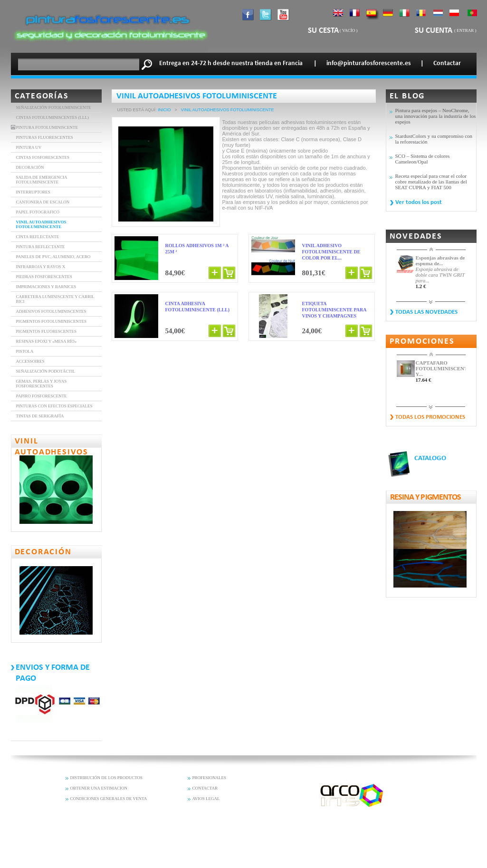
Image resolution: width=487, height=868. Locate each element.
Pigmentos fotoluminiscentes (51, 321)
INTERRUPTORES (33, 192)
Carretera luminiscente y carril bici (55, 299)
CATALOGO (430, 458)
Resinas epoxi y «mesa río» (47, 341)
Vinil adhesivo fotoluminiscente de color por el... (331, 252)
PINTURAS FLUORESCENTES (45, 137)
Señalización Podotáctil (46, 371)
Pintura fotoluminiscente (47, 127)
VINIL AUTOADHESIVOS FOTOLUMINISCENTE (41, 224)
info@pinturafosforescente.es (369, 63)
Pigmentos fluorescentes (47, 331)
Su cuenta (434, 31)
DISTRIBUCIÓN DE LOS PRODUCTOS (107, 778)
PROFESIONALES (210, 778)
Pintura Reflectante (41, 247)
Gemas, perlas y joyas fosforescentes (42, 384)
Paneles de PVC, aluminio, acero (53, 257)
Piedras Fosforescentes (44, 277)
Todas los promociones (430, 417)
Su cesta (323, 31)
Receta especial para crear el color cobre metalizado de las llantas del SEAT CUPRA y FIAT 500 (431, 182)
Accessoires (30, 361)
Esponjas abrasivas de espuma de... (440, 260)
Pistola (25, 351)
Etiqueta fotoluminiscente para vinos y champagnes (334, 310)
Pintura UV (29, 147)
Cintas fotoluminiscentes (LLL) (53, 117)
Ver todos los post (419, 202)
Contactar (447, 63)
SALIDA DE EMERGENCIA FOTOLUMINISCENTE (42, 180)
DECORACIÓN (30, 167)
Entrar (465, 30)
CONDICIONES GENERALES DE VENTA (109, 799)
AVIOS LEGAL (206, 799)
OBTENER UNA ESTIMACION (99, 788)
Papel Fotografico (38, 212)
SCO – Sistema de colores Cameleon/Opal (423, 159)
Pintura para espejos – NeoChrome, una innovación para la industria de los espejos (436, 116)
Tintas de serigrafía (40, 416)
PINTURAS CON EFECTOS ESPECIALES (54, 406)
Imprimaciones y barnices (46, 287)
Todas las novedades (426, 312)
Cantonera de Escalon (43, 202)
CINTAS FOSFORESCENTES (43, 157)
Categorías (42, 96)
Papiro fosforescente (42, 396)
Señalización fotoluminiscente (54, 107)
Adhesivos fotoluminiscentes (51, 311)
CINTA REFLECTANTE (38, 237)
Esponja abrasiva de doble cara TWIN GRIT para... (440, 275)
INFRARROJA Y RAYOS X (41, 267)
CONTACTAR (205, 788)
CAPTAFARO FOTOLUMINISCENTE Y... (441, 368)
